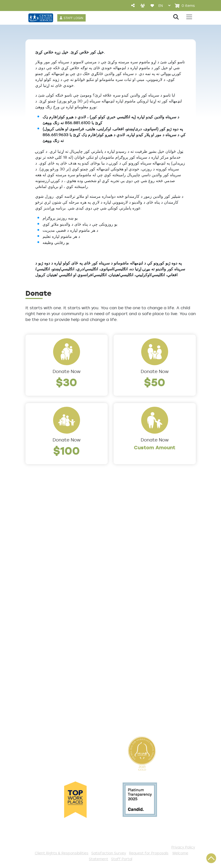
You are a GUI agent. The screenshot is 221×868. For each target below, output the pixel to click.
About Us (36, 526)
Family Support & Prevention (145, 573)
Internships (38, 559)
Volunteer (124, 661)
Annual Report (41, 567)
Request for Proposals (149, 853)
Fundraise (124, 693)
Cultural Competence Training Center (50, 586)
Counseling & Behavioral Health (140, 554)
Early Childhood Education (143, 565)
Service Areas (129, 526)
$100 (66, 450)
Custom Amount (155, 447)
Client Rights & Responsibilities (62, 853)
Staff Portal (122, 859)
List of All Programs (47, 638)
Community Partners (49, 575)
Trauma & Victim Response (144, 590)
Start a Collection (134, 653)
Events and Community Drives (140, 641)
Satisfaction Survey (48, 654)
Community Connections (142, 542)
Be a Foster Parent (135, 685)
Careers (35, 550)
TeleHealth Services (48, 646)
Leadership (38, 534)
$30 (66, 382)
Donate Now (67, 371)
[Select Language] (164, 5)
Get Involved (128, 622)
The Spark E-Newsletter (140, 709)
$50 (155, 382)
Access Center (42, 622)
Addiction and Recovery (140, 534)
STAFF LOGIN (73, 18)
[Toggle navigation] (189, 17)
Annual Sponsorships (137, 669)
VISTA (120, 717)
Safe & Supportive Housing (144, 582)
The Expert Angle (45, 598)
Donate (122, 630)
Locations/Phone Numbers (55, 542)
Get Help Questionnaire (52, 630)
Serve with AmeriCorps (139, 677)
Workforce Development (141, 598)
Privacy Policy (183, 847)
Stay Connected (132, 701)
